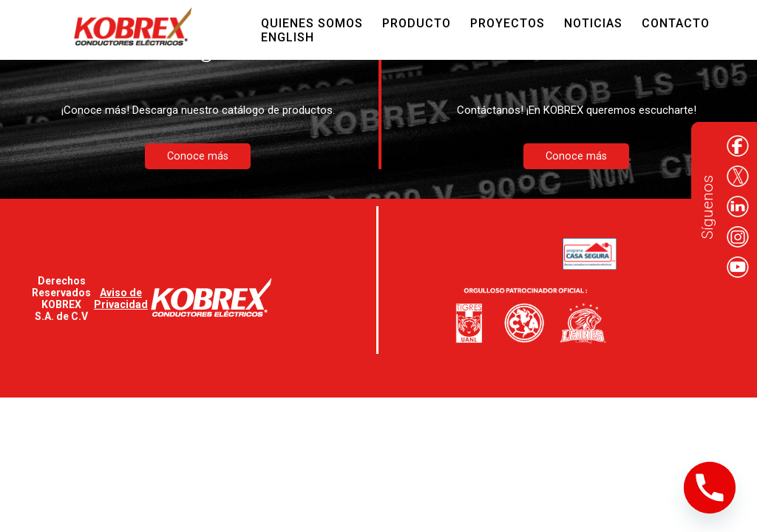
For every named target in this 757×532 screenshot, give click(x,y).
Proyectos (508, 23)
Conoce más (198, 156)
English (288, 37)
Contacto (676, 23)
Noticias (593, 23)
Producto (417, 23)
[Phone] (710, 488)
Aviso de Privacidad (121, 299)
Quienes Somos (312, 23)
